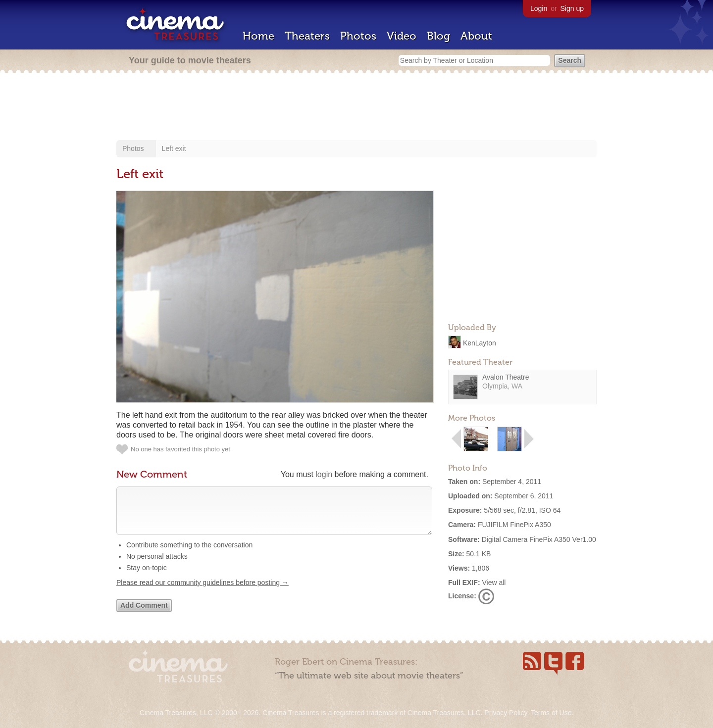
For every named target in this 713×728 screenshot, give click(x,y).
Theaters (307, 36)
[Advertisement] (356, 107)
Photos (358, 36)
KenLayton (480, 342)
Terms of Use (551, 713)
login (324, 474)
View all (494, 582)
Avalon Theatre (506, 377)
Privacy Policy (506, 713)
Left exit (174, 148)
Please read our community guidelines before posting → (203, 592)
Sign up (572, 8)
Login (539, 8)
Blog (438, 36)
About (476, 36)
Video (402, 36)
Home (258, 36)
